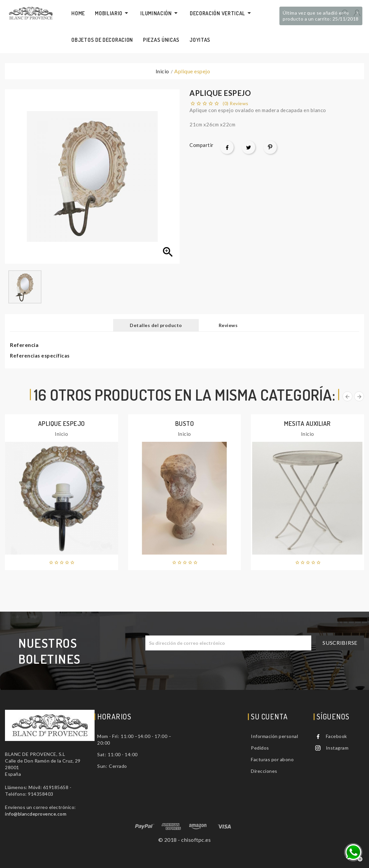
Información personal (274, 736)
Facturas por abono (272, 759)
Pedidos (260, 748)
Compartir (227, 147)
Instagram (337, 748)
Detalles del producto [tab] (156, 325)
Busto (185, 423)
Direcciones (264, 771)
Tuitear (249, 147)
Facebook (336, 736)
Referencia (24, 345)
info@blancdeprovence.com (36, 814)
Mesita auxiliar (307, 423)
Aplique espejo (62, 423)
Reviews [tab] (228, 325)
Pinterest (270, 147)
